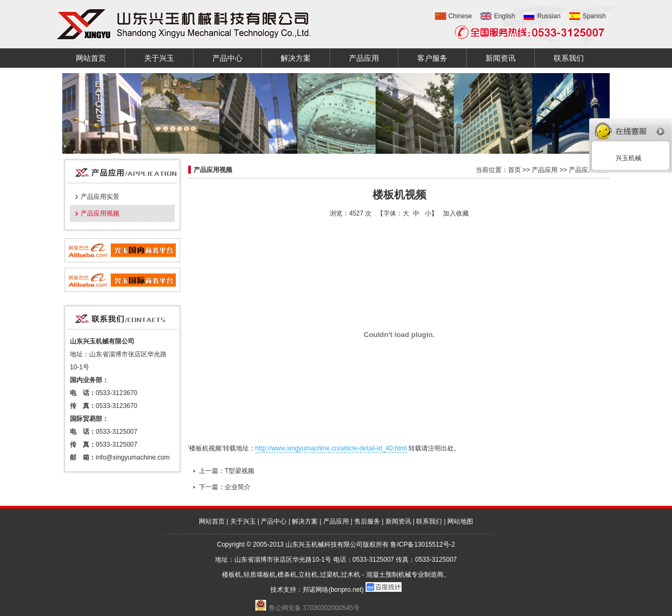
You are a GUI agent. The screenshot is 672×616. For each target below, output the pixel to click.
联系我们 (569, 58)
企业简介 (238, 487)
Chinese (460, 16)
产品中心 (227, 58)
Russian (549, 16)
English (505, 16)
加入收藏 (456, 213)
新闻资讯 (501, 58)
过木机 (351, 575)
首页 (514, 170)
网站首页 (91, 58)
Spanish (594, 16)
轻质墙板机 (260, 575)
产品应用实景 (100, 197)
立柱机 (308, 575)
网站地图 (460, 521)
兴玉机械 (627, 158)
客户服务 (432, 58)
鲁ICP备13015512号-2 (423, 545)
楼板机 (232, 575)
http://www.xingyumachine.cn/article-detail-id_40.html (331, 448)
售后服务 (367, 521)
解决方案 (296, 58)
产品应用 (364, 58)
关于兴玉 (159, 58)
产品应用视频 (100, 213)
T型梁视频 (240, 471)
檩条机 (287, 575)
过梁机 (330, 575)
